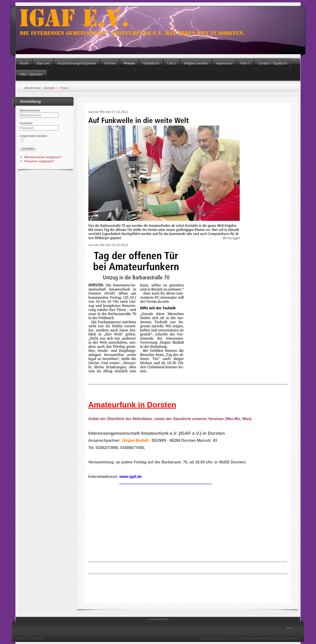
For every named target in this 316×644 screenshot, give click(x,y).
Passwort (26, 123)
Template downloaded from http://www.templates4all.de (270, 639)
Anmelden (28, 149)
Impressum (224, 63)
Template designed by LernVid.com (219, 639)
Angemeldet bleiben (33, 136)
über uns (43, 63)
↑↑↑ (289, 628)
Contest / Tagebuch (272, 63)
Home (24, 63)
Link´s (172, 63)
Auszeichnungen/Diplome (77, 63)
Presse (129, 63)
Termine (110, 63)
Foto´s (245, 63)
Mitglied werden (196, 63)
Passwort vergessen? (39, 161)
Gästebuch (151, 63)
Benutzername (30, 110)
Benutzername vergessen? (43, 157)
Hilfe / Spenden (31, 74)
